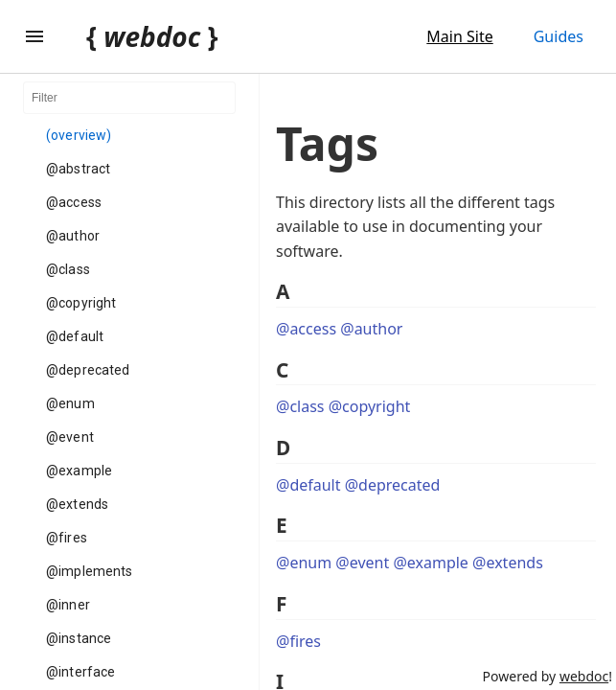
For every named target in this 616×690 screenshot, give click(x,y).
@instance (79, 638)
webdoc (584, 676)
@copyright (81, 303)
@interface (80, 672)
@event (70, 437)
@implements (89, 571)
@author (73, 236)
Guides (559, 36)
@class (68, 269)
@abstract (78, 169)
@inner (68, 605)
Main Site (459, 36)
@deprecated (88, 370)
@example (79, 471)
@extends (77, 504)
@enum (70, 403)
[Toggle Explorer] (34, 36)
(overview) (79, 135)
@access (74, 202)
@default (75, 336)
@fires (67, 538)
